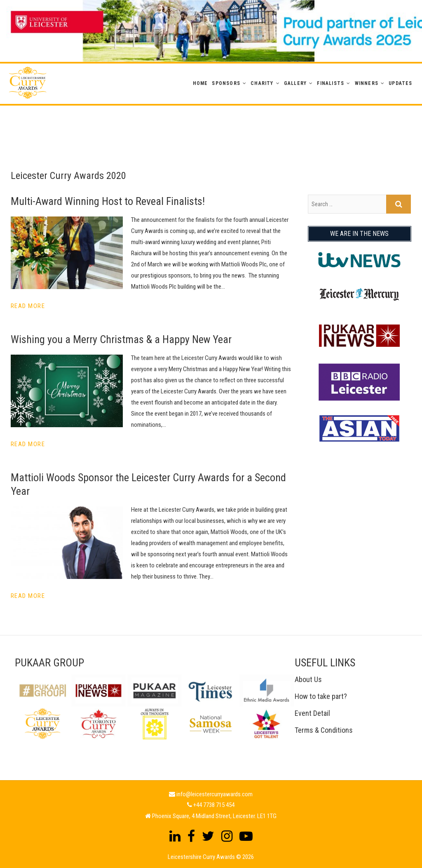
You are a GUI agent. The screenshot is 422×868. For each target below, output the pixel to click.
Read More (28, 306)
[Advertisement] (211, 124)
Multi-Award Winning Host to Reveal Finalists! (108, 201)
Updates (400, 83)
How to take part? (321, 696)
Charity (262, 83)
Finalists (331, 83)
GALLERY (295, 83)
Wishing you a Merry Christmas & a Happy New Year (121, 339)
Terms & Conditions (324, 730)
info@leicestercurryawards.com (215, 794)
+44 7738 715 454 (214, 805)
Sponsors (226, 83)
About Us (308, 679)
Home (200, 83)
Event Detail (312, 713)
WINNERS (367, 83)
